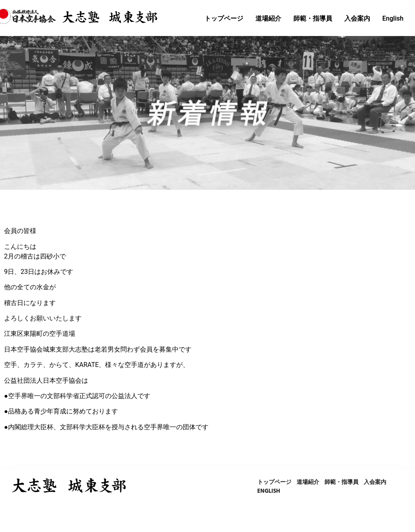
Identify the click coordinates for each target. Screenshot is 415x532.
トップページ (224, 18)
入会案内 (357, 18)
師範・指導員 (313, 18)
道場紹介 (268, 18)
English (393, 18)
